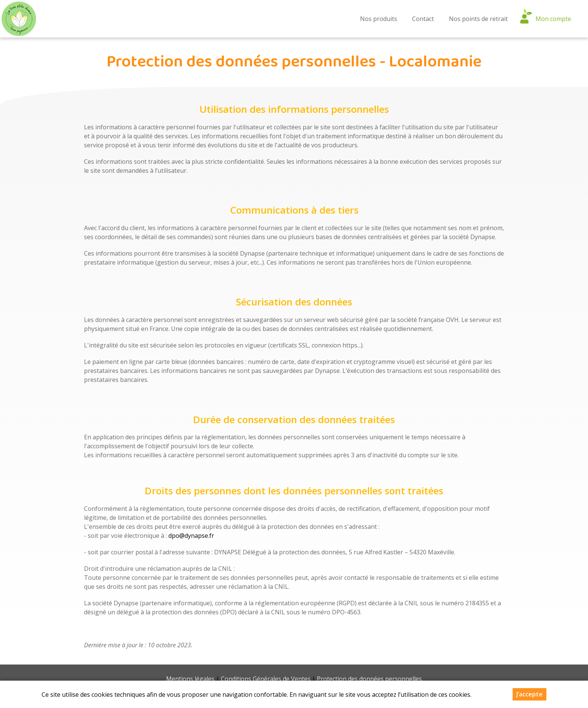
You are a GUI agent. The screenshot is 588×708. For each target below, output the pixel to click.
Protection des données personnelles (369, 679)
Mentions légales (190, 679)
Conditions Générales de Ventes (266, 679)
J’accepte (529, 694)
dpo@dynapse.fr (191, 536)
